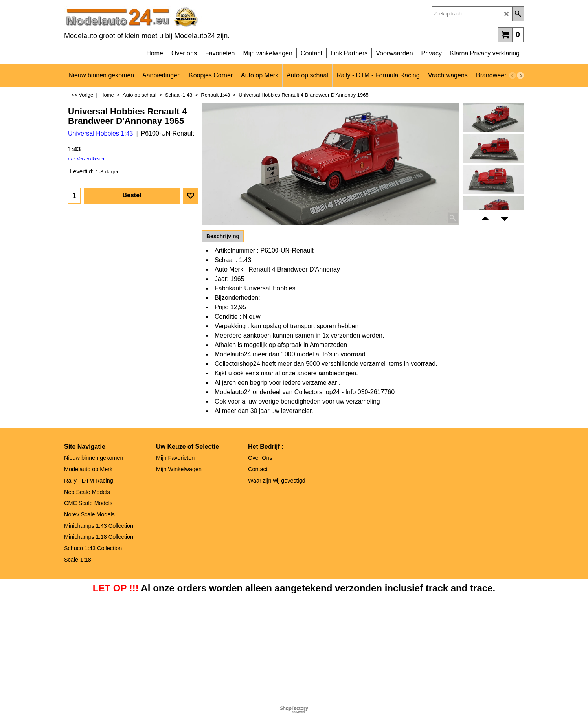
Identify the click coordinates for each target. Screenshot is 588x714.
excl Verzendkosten (87, 159)
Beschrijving (223, 236)
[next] (520, 75)
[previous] (513, 75)
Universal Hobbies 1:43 (100, 133)
